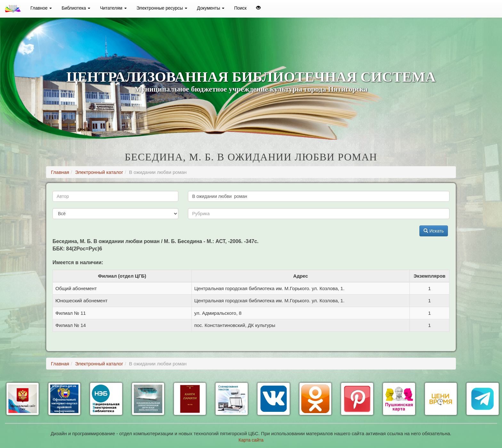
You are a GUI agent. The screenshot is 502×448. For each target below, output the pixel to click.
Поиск (240, 8)
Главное (41, 8)
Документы (211, 8)
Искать (434, 231)
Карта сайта (251, 440)
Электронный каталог (99, 172)
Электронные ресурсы (162, 8)
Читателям (113, 8)
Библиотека (76, 8)
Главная (60, 172)
